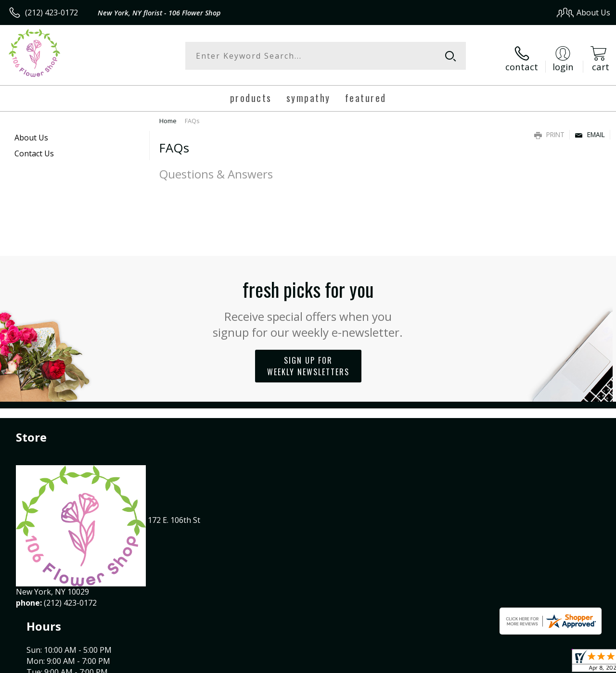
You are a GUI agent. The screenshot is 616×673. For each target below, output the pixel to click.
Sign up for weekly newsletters (308, 361)
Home (168, 116)
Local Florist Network (517, 663)
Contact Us (34, 149)
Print (549, 130)
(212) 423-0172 (51, 13)
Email (590, 130)
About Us (31, 133)
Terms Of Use (392, 663)
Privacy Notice (449, 663)
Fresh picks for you (308, 302)
